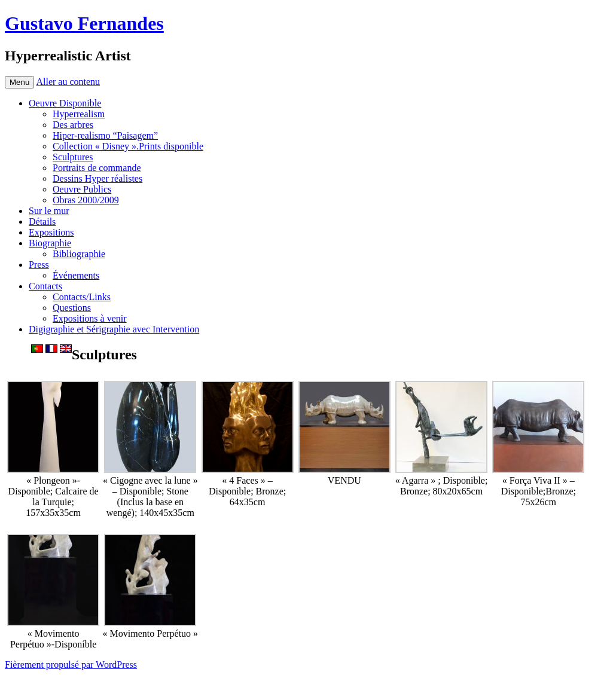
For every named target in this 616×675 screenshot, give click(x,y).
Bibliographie (79, 254)
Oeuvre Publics (82, 189)
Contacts (45, 286)
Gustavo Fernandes (84, 23)
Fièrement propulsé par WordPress (71, 665)
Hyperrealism (79, 114)
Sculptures (73, 157)
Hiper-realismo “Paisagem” (105, 135)
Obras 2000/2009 (86, 200)
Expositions (51, 232)
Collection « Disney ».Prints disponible (128, 146)
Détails (42, 222)
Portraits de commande (97, 168)
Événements (76, 275)
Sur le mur (49, 211)
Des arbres (73, 125)
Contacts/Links (82, 297)
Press (39, 265)
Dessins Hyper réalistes (97, 178)
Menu (19, 82)
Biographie (50, 243)
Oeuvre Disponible (65, 103)
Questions (72, 308)
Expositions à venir (90, 318)
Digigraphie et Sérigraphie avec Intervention (114, 329)
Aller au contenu (68, 82)
